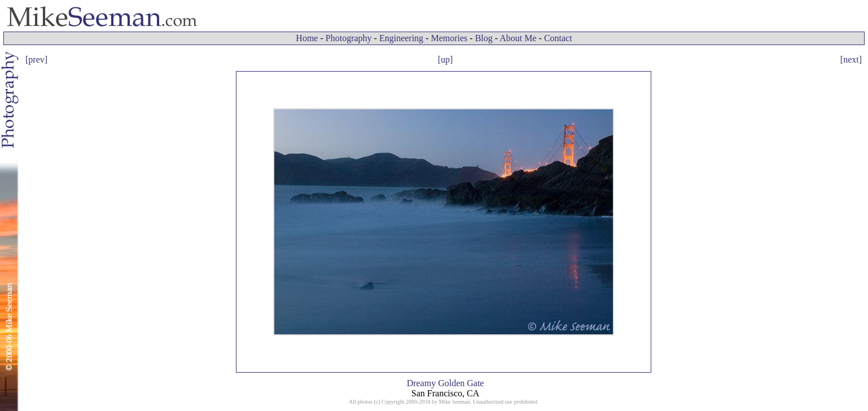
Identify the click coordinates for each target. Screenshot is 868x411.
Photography (349, 38)
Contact (558, 38)
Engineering (401, 38)
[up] (446, 59)
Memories (449, 38)
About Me (518, 38)
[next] (851, 59)
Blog (484, 38)
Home (307, 38)
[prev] (36, 59)
